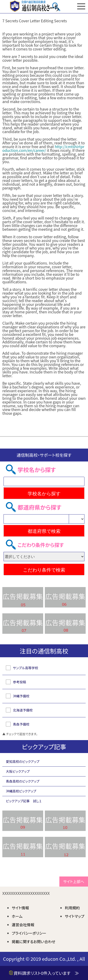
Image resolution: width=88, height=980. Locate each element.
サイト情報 (20, 908)
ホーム (17, 916)
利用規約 (72, 908)
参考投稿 (19, 682)
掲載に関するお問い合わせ (34, 942)
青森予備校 (21, 724)
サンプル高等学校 (25, 668)
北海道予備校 (23, 710)
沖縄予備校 (21, 696)
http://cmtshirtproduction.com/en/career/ (43, 148)
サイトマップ (75, 916)
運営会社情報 (23, 925)
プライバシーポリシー (29, 933)
